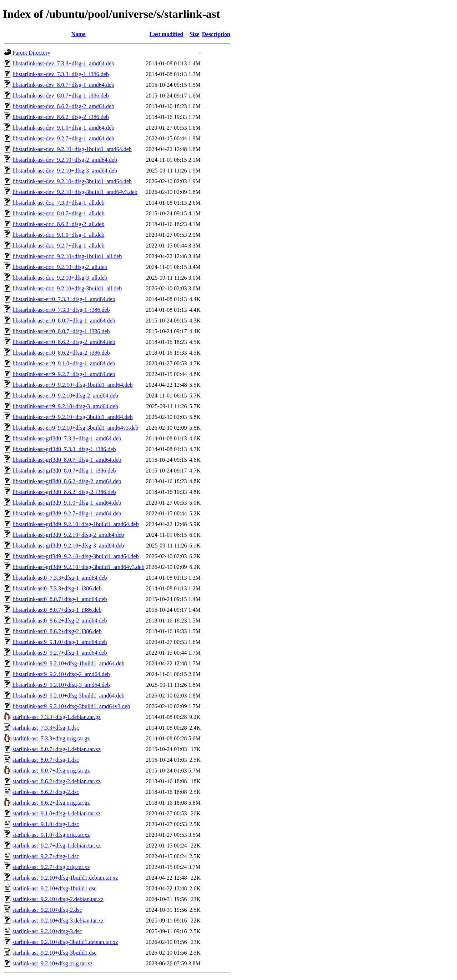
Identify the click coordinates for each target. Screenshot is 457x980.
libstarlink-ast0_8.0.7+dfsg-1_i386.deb (57, 610)
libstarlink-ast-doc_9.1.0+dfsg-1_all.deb (58, 235)
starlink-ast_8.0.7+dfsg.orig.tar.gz (51, 771)
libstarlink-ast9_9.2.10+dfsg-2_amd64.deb (61, 674)
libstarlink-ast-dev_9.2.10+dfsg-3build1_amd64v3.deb (75, 192)
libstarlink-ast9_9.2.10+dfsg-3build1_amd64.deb (68, 696)
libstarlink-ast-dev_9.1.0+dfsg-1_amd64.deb (63, 128)
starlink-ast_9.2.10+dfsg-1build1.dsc (54, 888)
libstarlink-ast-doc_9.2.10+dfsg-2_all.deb (60, 267)
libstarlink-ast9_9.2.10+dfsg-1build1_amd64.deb (68, 663)
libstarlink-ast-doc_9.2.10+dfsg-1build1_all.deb (67, 256)
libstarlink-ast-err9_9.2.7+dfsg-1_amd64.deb (64, 374)
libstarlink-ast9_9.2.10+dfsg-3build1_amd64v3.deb (71, 706)
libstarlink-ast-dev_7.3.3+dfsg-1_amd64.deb (63, 63)
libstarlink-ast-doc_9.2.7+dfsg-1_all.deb (58, 246)
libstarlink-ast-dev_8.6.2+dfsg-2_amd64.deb (63, 106)
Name (79, 34)
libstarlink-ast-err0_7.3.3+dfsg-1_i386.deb (61, 310)
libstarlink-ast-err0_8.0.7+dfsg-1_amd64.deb (64, 321)
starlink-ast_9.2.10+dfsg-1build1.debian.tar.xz (65, 878)
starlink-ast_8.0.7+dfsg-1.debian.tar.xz (57, 749)
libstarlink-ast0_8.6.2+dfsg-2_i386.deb (57, 631)
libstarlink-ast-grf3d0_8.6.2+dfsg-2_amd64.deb (67, 481)
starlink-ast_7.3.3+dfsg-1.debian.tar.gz (57, 717)
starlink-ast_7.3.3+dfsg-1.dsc (46, 728)
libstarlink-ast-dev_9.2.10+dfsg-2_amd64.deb (65, 160)
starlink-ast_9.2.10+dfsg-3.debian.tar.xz (58, 921)
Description (216, 34)
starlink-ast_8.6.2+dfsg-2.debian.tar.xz (57, 781)
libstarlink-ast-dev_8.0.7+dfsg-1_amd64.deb (63, 85)
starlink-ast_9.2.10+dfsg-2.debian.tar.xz (58, 899)
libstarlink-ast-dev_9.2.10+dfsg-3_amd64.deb (65, 171)
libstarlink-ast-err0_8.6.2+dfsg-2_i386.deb (61, 353)
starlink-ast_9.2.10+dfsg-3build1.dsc (54, 953)
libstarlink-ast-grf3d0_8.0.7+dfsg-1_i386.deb (64, 471)
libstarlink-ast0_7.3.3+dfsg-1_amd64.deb (60, 578)
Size (195, 34)
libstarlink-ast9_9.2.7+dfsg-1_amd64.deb (60, 653)
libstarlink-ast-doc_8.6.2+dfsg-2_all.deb (58, 224)
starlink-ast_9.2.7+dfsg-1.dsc (46, 856)
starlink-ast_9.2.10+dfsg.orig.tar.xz (53, 963)
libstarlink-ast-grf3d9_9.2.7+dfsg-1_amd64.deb (67, 513)
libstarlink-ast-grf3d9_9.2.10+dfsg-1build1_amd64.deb (76, 524)
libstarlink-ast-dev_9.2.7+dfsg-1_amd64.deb (63, 138)
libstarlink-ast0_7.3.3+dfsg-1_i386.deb (57, 588)
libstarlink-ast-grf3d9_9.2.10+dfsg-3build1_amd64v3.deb (78, 567)
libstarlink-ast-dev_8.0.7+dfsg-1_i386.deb (61, 96)
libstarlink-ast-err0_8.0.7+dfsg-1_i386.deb (61, 331)
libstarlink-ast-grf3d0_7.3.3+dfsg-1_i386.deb (64, 449)
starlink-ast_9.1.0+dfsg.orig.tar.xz (51, 835)
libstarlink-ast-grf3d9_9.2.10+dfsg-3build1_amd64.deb (76, 556)
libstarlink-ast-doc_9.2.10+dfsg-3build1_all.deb (67, 288)
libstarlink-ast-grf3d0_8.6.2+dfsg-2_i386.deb (64, 492)
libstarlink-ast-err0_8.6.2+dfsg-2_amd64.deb (64, 342)
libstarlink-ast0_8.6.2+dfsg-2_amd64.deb (60, 621)
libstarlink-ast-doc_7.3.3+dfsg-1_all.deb (58, 203)
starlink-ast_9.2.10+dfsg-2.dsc (47, 910)
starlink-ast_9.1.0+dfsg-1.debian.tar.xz (57, 813)
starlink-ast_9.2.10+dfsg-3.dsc (47, 931)
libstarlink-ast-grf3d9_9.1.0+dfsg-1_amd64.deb (67, 503)
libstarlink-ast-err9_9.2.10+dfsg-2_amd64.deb (65, 396)
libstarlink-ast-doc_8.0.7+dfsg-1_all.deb (58, 213)
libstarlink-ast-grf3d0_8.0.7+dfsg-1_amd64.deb (67, 460)
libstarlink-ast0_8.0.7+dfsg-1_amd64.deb (60, 599)
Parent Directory (31, 53)
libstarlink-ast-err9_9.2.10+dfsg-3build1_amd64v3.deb (76, 428)
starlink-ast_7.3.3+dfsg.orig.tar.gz (51, 738)
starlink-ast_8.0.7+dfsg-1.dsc (46, 760)
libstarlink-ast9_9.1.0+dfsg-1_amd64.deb (60, 642)
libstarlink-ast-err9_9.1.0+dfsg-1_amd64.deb (64, 363)
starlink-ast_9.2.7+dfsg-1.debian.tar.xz (57, 846)
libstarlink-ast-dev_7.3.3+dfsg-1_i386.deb (61, 74)
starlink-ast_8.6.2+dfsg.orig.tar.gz (51, 803)
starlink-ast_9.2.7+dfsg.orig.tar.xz (51, 867)
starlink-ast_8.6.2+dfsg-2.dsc (46, 792)
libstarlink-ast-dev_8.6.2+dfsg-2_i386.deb (61, 117)
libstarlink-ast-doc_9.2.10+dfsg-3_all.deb (60, 278)
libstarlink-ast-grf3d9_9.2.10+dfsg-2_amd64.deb (68, 535)
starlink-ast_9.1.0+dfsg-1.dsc (46, 824)
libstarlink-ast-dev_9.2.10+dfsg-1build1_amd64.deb (72, 149)
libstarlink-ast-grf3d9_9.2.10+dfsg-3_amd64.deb (68, 546)
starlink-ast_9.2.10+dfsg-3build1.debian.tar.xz (65, 942)
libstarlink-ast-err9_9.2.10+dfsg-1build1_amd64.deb (73, 385)
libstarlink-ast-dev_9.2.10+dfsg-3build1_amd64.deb (72, 181)
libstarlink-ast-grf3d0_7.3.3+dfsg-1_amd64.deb (67, 438)
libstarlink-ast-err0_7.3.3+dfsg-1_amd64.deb (64, 299)
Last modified (167, 34)
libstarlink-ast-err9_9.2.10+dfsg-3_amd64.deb (65, 406)
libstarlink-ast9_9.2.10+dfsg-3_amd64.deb (61, 685)
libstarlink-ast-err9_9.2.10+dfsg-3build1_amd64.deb (73, 417)
